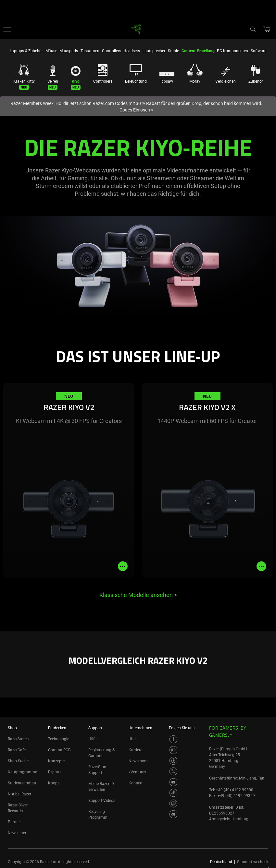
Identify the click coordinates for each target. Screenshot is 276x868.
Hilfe (92, 739)
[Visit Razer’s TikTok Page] (173, 793)
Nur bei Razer (19, 794)
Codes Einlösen (136, 110)
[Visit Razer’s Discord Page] (173, 814)
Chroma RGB (59, 750)
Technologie (59, 739)
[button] (7, 29)
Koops (54, 783)
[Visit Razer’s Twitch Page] (173, 803)
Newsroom (138, 761)
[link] (137, 29)
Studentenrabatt (22, 783)
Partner (14, 822)
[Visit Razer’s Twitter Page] (173, 771)
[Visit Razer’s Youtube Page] (173, 782)
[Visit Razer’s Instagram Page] (173, 750)
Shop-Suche (18, 761)
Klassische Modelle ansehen (138, 595)
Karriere (135, 750)
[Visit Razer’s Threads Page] (173, 761)
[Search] (253, 29)
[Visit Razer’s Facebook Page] (173, 739)
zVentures (137, 772)
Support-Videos (102, 801)
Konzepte (56, 761)
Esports (55, 772)
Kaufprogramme (22, 772)
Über (133, 739)
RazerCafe (17, 750)
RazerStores (18, 739)
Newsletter (17, 833)
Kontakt (136, 783)
